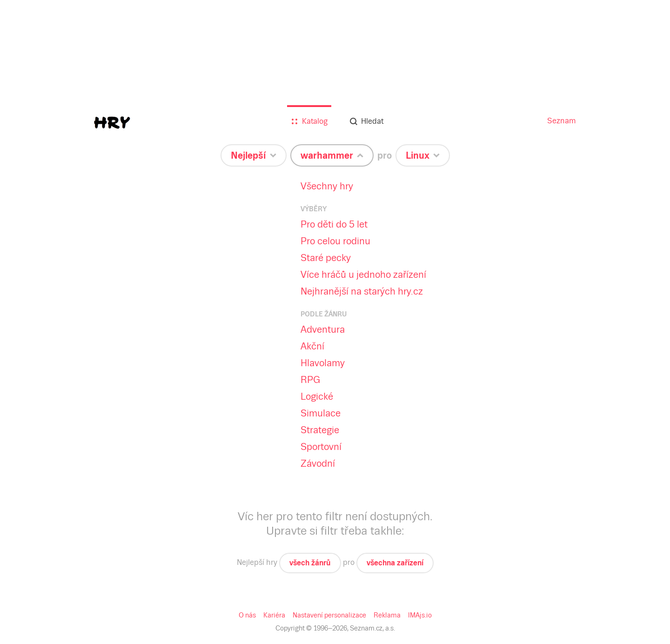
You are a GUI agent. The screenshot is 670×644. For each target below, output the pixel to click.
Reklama (387, 615)
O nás (247, 615)
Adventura (323, 329)
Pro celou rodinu (335, 241)
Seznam (562, 121)
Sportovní (321, 447)
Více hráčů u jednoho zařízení (363, 275)
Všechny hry (327, 186)
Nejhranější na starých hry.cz (362, 291)
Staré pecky (326, 258)
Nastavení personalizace (329, 615)
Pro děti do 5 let (334, 224)
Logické (317, 396)
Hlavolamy (323, 363)
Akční (312, 346)
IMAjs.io (420, 615)
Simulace (321, 413)
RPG (310, 380)
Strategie (320, 430)
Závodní (318, 463)
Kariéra (274, 615)
